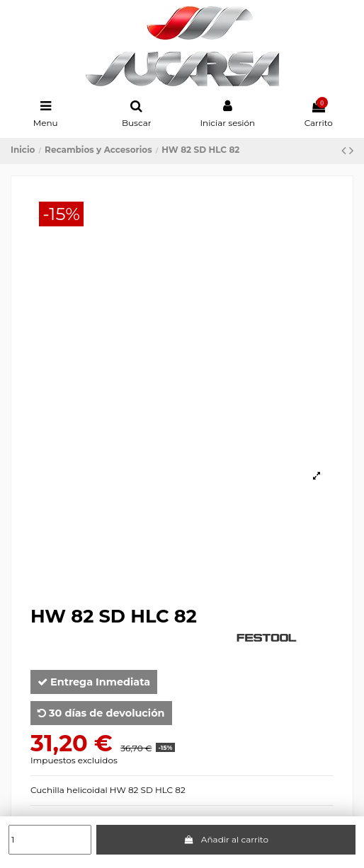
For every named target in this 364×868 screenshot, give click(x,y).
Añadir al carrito (226, 839)
